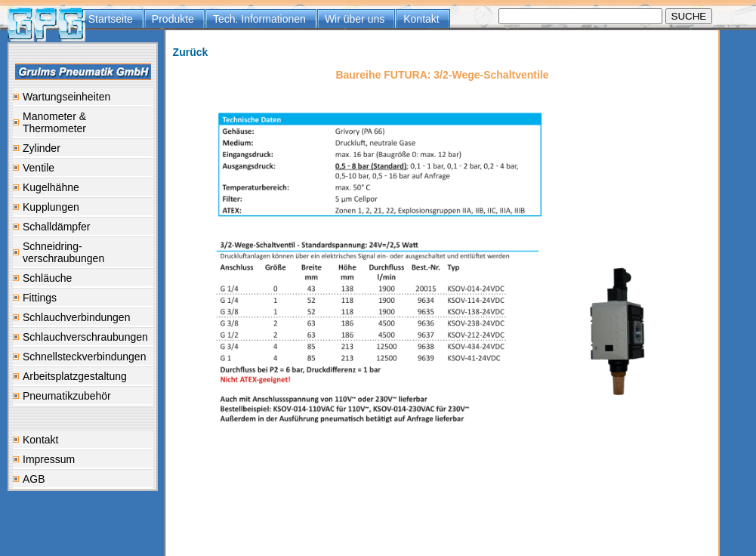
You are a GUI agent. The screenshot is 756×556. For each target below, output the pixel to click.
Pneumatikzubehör (67, 396)
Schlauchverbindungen (76, 317)
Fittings (40, 298)
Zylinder (42, 148)
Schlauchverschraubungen (85, 337)
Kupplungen (51, 207)
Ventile (39, 168)
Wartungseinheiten (66, 97)
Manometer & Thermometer (54, 122)
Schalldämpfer (57, 227)
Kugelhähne (51, 187)
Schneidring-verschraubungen (63, 252)
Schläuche (47, 278)
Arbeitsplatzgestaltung (75, 376)
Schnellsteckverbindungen (84, 357)
